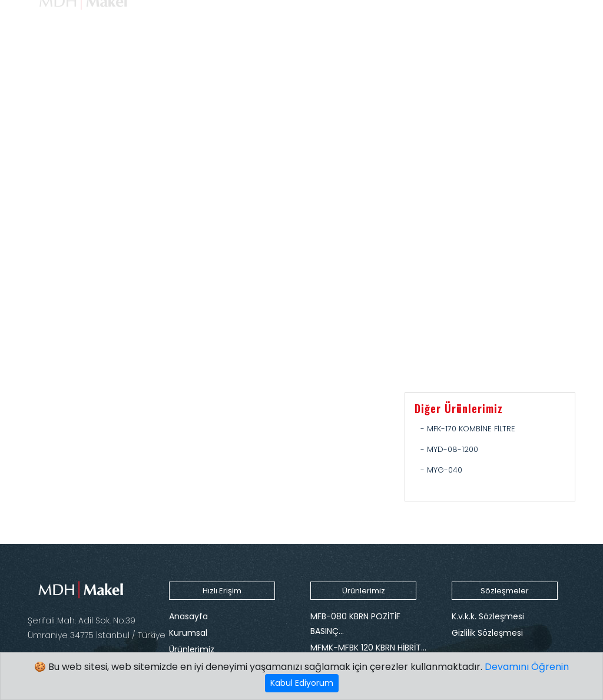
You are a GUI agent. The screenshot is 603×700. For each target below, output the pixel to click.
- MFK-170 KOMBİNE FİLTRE (468, 429)
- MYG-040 (441, 470)
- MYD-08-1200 (449, 449)
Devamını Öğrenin (527, 667)
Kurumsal (188, 633)
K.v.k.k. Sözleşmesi (488, 616)
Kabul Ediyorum (302, 683)
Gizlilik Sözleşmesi (487, 633)
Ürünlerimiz (192, 649)
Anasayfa (188, 616)
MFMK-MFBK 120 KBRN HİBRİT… (368, 648)
